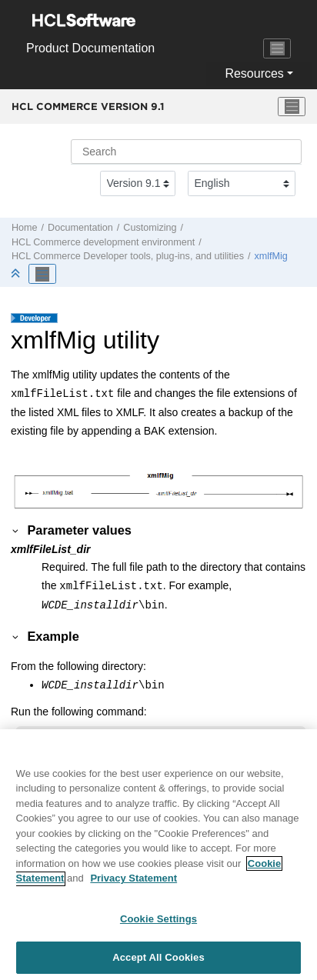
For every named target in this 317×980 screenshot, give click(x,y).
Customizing (150, 228)
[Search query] (186, 152)
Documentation (80, 228)
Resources (254, 73)
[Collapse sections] (17, 274)
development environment (103, 242)
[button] (16, 530)
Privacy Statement (133, 885)
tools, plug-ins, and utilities (128, 256)
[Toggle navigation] (277, 48)
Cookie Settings (158, 925)
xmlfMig (270, 256)
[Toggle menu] (292, 107)
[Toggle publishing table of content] (42, 274)
